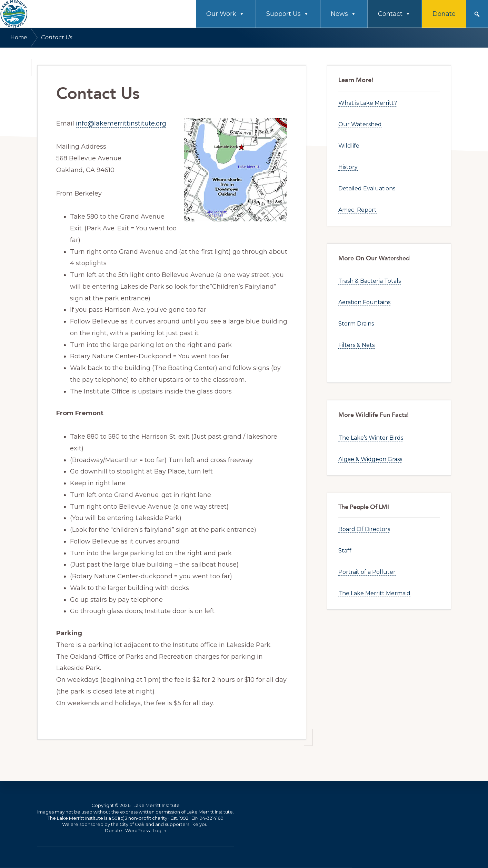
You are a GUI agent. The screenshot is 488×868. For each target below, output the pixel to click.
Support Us (288, 14)
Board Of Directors (364, 529)
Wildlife (349, 146)
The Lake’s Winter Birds (371, 438)
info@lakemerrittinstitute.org (121, 123)
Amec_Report (357, 210)
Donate (444, 14)
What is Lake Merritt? (368, 103)
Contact (394, 14)
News (343, 14)
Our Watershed (360, 124)
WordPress (137, 830)
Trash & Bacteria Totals (370, 281)
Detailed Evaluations (367, 188)
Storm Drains (356, 324)
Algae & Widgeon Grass (370, 459)
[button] (477, 14)
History (348, 167)
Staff (345, 551)
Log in (160, 830)
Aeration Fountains (364, 302)
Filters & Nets (356, 345)
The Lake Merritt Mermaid (374, 593)
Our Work (225, 14)
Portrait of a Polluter (367, 572)
